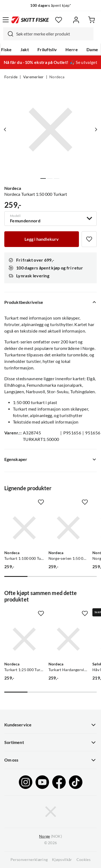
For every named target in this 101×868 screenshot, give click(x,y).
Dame (92, 50)
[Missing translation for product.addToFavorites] (89, 239)
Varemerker (34, 77)
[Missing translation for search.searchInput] (8, 34)
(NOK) (50, 836)
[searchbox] (53, 34)
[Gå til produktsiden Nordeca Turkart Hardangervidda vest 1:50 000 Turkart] (68, 639)
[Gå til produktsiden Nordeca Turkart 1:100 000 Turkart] (24, 528)
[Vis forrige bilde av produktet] (5, 129)
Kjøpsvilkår (62, 860)
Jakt (25, 50)
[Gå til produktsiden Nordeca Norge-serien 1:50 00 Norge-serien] (68, 528)
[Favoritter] (59, 20)
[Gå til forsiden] (30, 20)
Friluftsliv (47, 50)
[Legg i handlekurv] (42, 239)
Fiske (6, 50)
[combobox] (48, 34)
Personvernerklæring (29, 860)
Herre (72, 50)
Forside (11, 77)
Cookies (83, 860)
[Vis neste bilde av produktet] (96, 129)
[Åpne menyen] (6, 20)
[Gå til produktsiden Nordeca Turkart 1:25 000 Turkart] (24, 639)
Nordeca (57, 77)
